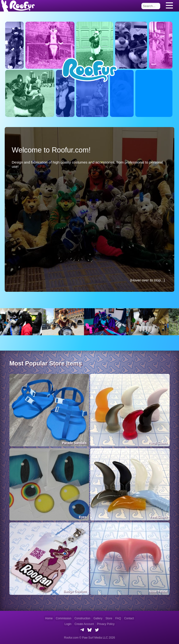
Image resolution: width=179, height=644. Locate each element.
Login (68, 624)
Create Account (84, 624)
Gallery (98, 618)
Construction (82, 618)
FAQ (118, 618)
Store (109, 618)
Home (49, 618)
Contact (129, 618)
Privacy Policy (106, 624)
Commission (64, 618)
